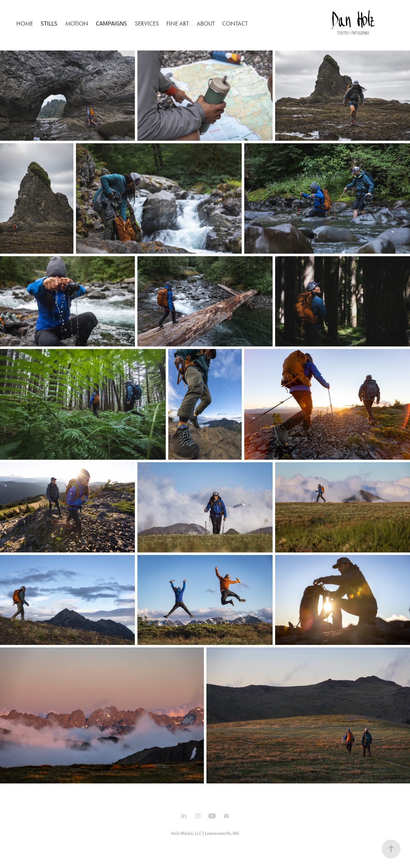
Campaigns (111, 23)
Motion (77, 24)
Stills (49, 23)
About (206, 24)
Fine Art (178, 24)
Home (25, 24)
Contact (235, 24)
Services (147, 24)
